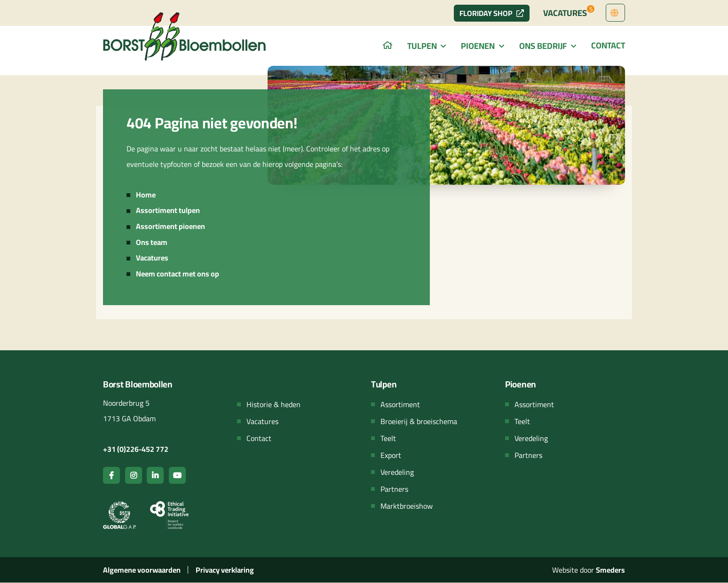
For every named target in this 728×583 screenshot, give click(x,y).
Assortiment (400, 404)
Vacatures (569, 12)
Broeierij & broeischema (419, 421)
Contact (608, 45)
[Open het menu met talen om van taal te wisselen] (615, 13)
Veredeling (397, 472)
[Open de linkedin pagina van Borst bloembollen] (155, 475)
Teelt (388, 438)
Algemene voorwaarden (142, 570)
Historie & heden (273, 404)
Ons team (152, 242)
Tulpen (422, 46)
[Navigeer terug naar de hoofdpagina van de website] (185, 36)
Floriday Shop (492, 13)
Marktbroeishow (407, 506)
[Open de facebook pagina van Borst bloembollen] (111, 475)
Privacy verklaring (225, 570)
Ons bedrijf (543, 46)
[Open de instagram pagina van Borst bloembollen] (134, 475)
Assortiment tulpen (168, 210)
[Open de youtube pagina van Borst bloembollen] (177, 475)
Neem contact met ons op (178, 274)
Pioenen (478, 46)
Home (146, 195)
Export (391, 455)
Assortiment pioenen (170, 226)
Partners (394, 489)
